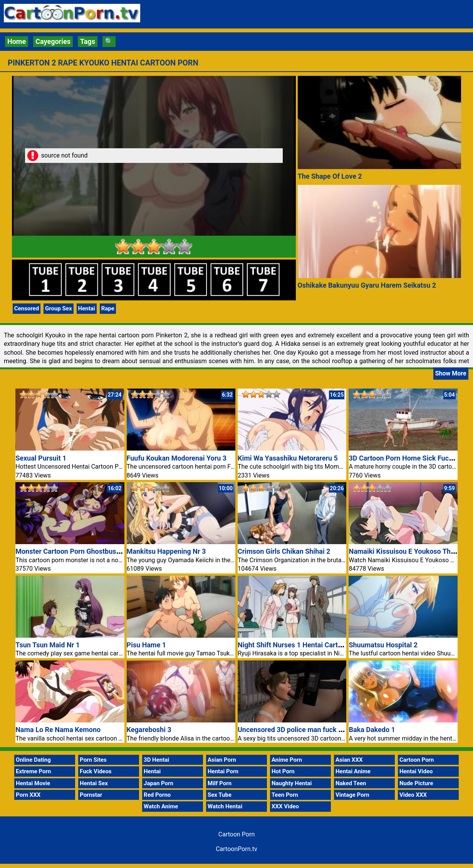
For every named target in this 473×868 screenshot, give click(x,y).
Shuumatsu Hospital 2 (383, 645)
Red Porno (157, 795)
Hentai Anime (353, 771)
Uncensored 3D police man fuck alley (295, 730)
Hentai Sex (94, 783)
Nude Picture (416, 783)
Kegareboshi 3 (149, 730)
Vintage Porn (352, 795)
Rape (108, 308)
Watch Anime (161, 806)
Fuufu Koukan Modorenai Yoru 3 (177, 458)
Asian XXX (349, 760)
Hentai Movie (33, 783)
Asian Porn (222, 760)
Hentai (87, 308)
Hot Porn (283, 771)
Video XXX (413, 795)
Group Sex (59, 308)
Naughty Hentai (292, 783)
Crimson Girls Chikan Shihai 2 (284, 551)
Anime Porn (287, 760)
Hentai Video (416, 771)
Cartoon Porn (417, 760)
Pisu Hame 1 (147, 645)
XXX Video (285, 806)
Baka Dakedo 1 (372, 730)
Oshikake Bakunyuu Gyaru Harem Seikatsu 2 (367, 285)
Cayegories (53, 41)
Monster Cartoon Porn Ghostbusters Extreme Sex (92, 551)
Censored (27, 308)
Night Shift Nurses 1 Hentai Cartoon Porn (302, 645)
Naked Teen (351, 783)
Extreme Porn (33, 771)
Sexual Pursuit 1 (41, 458)
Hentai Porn (223, 771)
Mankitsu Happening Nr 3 (166, 551)
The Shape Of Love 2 (330, 176)
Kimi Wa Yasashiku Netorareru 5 (288, 458)
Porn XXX (28, 795)
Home (17, 41)
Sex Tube (220, 795)
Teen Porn (285, 795)
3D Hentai (156, 760)
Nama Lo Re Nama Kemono (58, 730)
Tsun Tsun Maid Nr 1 (48, 645)
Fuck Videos (96, 771)
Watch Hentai (225, 806)
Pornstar (91, 795)
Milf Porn (220, 783)
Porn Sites (93, 760)
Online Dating (33, 760)
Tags (88, 41)
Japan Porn (159, 783)
